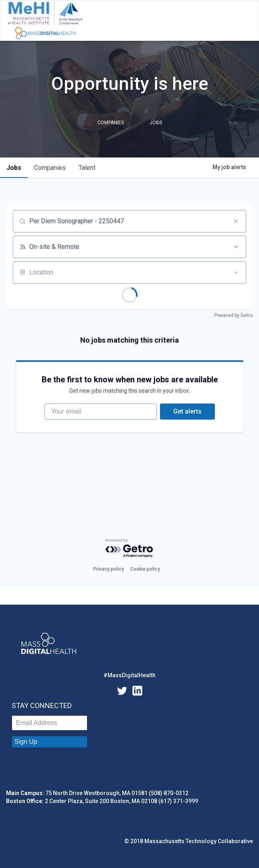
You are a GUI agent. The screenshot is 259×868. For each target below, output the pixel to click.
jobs (14, 168)
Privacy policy (108, 569)
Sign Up (26, 742)
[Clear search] (236, 221)
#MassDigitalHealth (129, 675)
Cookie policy (145, 569)
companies (50, 168)
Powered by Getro (233, 315)
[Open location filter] (236, 273)
